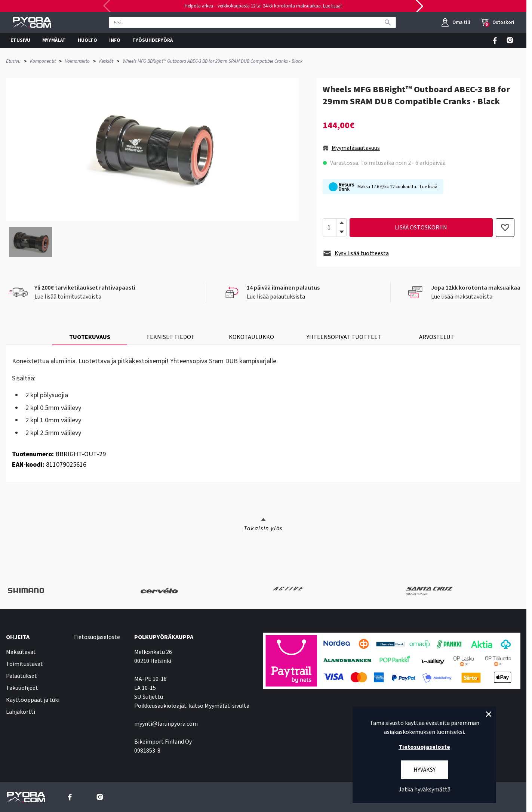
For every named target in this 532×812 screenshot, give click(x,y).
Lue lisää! (332, 6)
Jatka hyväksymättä (425, 790)
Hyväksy (425, 770)
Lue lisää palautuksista (276, 297)
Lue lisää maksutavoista (462, 297)
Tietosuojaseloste (97, 637)
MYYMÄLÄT (54, 40)
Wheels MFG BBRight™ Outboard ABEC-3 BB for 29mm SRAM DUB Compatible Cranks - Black (213, 61)
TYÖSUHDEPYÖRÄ (153, 40)
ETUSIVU (20, 40)
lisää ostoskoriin (421, 228)
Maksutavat (21, 652)
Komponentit (43, 61)
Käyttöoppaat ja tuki (33, 700)
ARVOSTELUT (437, 337)
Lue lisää (429, 187)
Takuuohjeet (22, 688)
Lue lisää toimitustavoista (68, 297)
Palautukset (21, 676)
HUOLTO (87, 40)
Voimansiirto (77, 61)
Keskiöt (106, 61)
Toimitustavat (24, 664)
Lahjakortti (21, 712)
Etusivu (13, 61)
